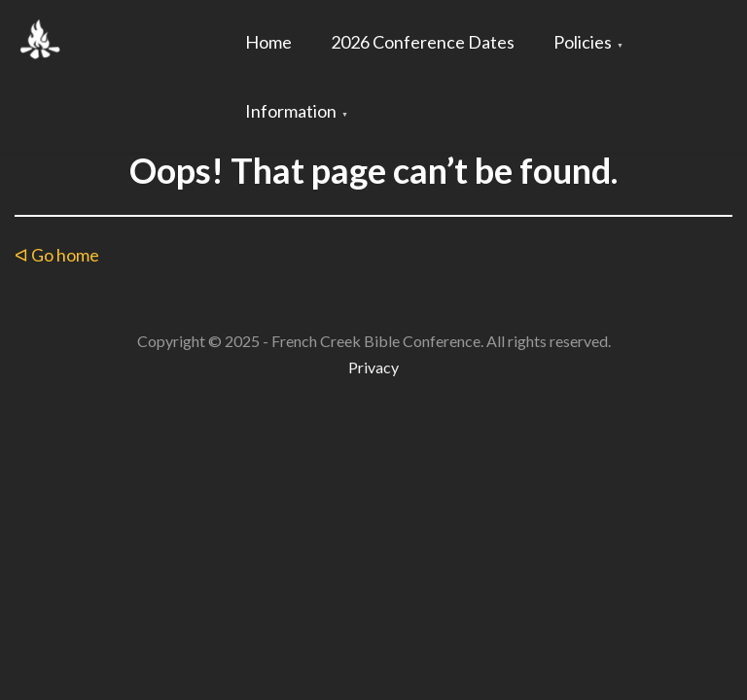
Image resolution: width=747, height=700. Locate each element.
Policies (583, 42)
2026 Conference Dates (423, 42)
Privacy (373, 367)
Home (268, 42)
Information (291, 111)
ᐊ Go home (57, 255)
